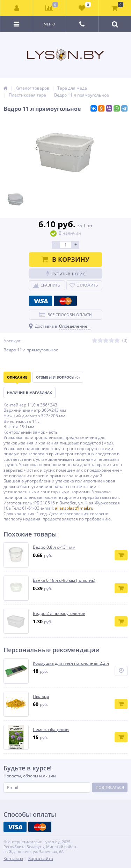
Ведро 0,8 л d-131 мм (54, 547)
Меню (49, 24)
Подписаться (110, 787)
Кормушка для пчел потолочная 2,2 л (71, 663)
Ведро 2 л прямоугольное (59, 614)
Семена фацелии (51, 730)
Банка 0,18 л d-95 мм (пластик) (64, 580)
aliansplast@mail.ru (74, 508)
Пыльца (41, 696)
